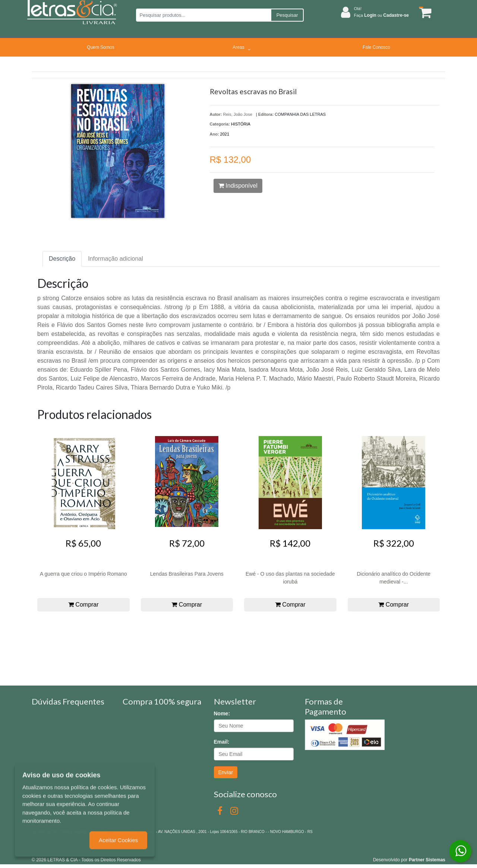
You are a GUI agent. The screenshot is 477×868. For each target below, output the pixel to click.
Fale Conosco (376, 47)
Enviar (226, 772)
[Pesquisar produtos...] (203, 15)
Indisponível (238, 186)
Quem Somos (100, 47)
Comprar (83, 605)
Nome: (222, 713)
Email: (222, 742)
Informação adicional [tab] (116, 259)
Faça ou (381, 15)
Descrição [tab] (62, 259)
